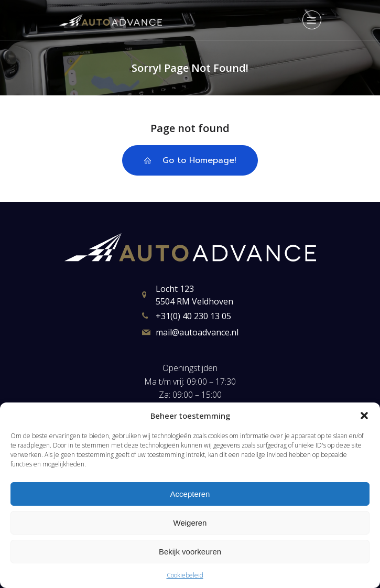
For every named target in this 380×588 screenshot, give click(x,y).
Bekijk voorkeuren (190, 552)
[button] (364, 416)
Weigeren (190, 523)
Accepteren (190, 494)
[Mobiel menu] (312, 20)
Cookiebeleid (185, 575)
